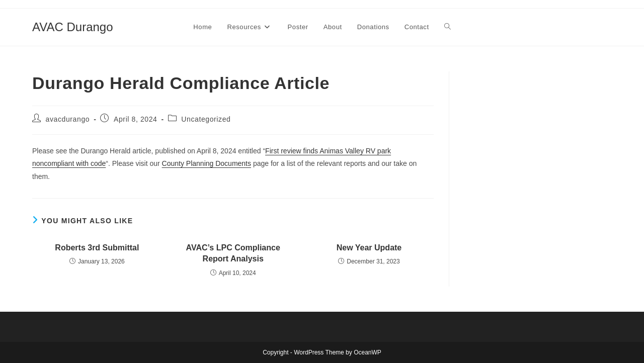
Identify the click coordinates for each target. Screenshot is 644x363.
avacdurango (68, 119)
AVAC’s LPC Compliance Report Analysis (233, 253)
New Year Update (369, 248)
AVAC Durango (73, 27)
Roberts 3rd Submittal (97, 248)
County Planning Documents (207, 163)
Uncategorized (206, 119)
